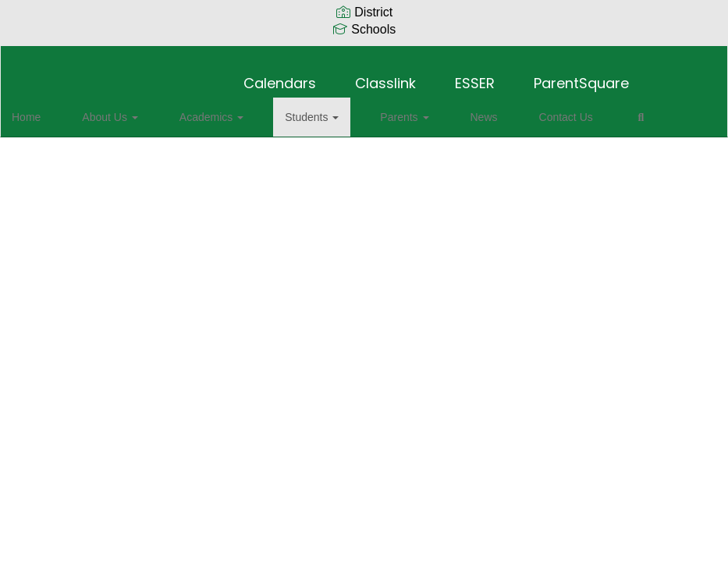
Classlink (385, 75)
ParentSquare (581, 75)
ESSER (475, 75)
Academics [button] (200, 109)
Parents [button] (357, 109)
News (419, 109)
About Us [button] (116, 109)
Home (50, 109)
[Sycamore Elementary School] (364, 56)
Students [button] (282, 109)
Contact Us (483, 109)
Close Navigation (77, 155)
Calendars (280, 75)
